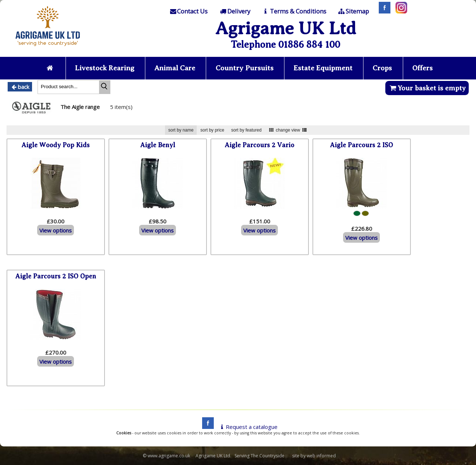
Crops (384, 68)
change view (288, 130)
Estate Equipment (324, 68)
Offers (424, 68)
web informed (321, 456)
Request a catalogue (248, 427)
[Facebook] (383, 11)
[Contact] (188, 11)
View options (56, 230)
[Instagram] (400, 11)
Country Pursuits (245, 68)
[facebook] (206, 427)
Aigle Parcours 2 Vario (259, 145)
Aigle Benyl (158, 145)
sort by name (181, 130)
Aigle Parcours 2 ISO (361, 145)
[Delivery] (235, 11)
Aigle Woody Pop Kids (56, 145)
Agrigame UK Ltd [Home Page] (286, 28)
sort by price (212, 130)
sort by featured (246, 130)
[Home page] (48, 48)
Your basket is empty (427, 88)
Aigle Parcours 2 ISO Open (56, 276)
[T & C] (294, 11)
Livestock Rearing (104, 68)
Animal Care (175, 68)
